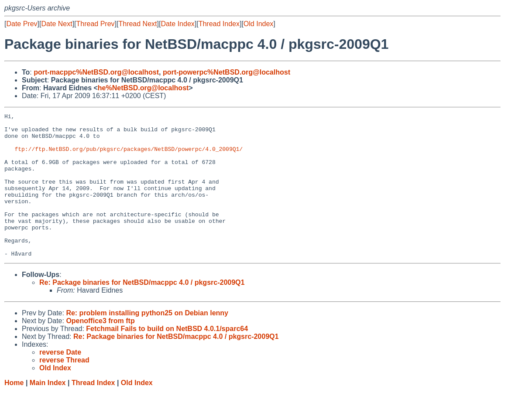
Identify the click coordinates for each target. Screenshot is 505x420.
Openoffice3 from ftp (100, 350)
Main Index (48, 411)
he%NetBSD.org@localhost (143, 88)
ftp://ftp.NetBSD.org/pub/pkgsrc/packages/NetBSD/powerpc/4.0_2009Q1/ (129, 157)
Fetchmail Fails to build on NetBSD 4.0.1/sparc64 (167, 357)
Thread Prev (96, 24)
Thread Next (137, 24)
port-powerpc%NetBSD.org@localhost (227, 72)
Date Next (57, 24)
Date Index (177, 24)
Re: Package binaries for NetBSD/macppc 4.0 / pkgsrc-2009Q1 (142, 311)
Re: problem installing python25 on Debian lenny (147, 342)
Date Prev (22, 24)
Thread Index (219, 24)
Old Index (258, 24)
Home (14, 411)
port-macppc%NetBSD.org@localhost (96, 72)
